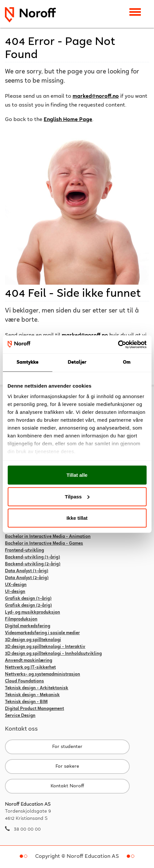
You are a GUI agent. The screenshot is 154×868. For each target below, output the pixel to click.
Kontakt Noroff (67, 786)
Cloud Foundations (24, 681)
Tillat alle (77, 475)
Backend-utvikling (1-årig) (33, 557)
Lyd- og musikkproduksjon (33, 613)
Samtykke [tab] (28, 363)
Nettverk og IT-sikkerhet (30, 668)
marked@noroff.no (96, 97)
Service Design (20, 716)
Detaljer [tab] (77, 363)
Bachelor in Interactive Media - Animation (48, 537)
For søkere (67, 767)
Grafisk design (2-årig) (28, 606)
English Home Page (68, 120)
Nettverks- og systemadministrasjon (43, 675)
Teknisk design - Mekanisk (32, 695)
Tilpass (77, 496)
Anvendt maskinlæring (29, 661)
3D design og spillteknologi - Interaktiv (45, 647)
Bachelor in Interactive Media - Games (44, 544)
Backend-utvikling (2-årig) (33, 564)
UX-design (16, 585)
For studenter (67, 747)
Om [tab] (127, 363)
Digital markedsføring (28, 626)
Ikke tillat (77, 518)
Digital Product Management (34, 709)
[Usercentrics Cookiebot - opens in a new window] (118, 344)
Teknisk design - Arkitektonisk (37, 688)
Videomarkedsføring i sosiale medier (42, 633)
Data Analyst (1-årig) (27, 571)
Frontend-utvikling (24, 551)
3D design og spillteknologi (33, 640)
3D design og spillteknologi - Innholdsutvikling (53, 654)
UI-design (15, 592)
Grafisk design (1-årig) (28, 599)
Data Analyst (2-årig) (27, 578)
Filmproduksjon (21, 619)
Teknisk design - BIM (26, 702)
